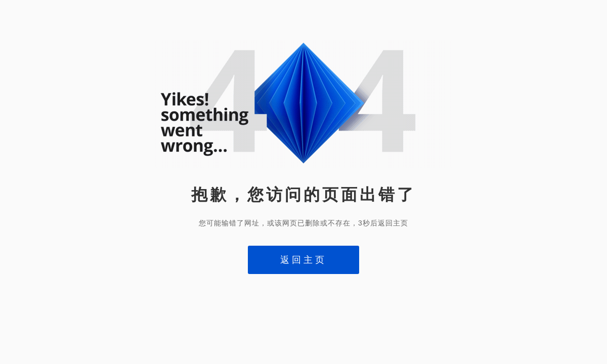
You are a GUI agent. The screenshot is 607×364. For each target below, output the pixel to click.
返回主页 (303, 260)
